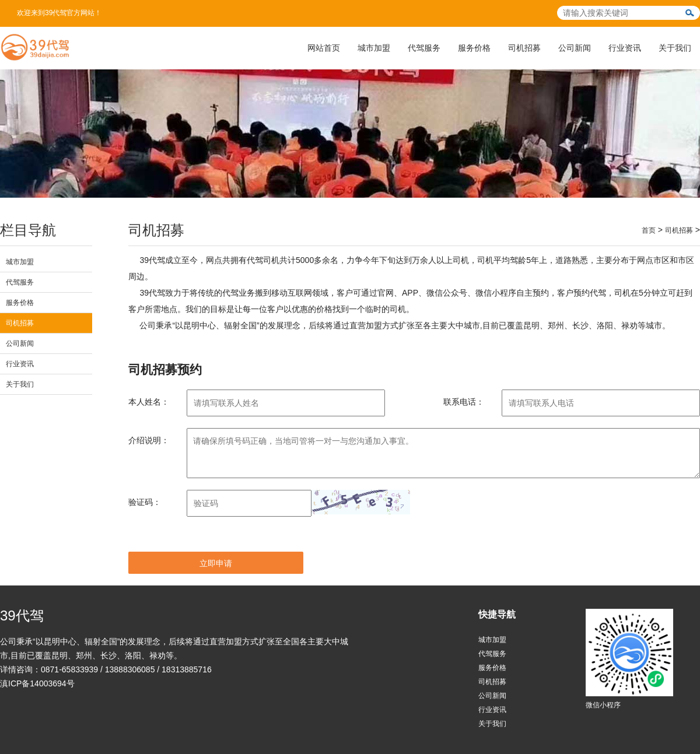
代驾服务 (424, 48)
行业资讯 (625, 48)
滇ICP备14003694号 (37, 683)
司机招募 (524, 48)
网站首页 (324, 48)
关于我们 (675, 48)
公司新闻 (575, 48)
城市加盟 (374, 48)
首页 (649, 230)
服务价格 (474, 48)
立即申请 (216, 563)
